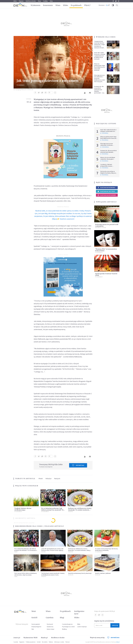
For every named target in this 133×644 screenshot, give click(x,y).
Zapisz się (115, 625)
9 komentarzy (104, 133)
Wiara (58, 5)
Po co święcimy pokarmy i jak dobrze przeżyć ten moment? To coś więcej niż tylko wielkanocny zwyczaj (26, 550)
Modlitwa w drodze (31, 1)
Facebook (113, 1)
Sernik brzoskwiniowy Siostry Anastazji (80, 573)
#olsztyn (49, 478)
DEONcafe (71, 575)
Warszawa (101, 5)
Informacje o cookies (59, 642)
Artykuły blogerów (36, 627)
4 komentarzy (104, 140)
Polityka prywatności (31, 642)
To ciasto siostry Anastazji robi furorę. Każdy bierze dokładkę (107, 550)
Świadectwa (50, 627)
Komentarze (48, 5)
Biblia (15, 1)
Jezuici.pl (17, 638)
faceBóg (45, 1)
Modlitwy (64, 629)
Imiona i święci (50, 629)
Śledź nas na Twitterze (106, 191)
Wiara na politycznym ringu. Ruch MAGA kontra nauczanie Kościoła (100, 67)
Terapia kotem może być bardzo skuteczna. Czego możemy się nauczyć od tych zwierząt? (100, 45)
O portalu (16, 642)
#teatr (41, 478)
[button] (113, 5)
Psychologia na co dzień (68, 627)
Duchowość (50, 624)
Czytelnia (50, 618)
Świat (34, 611)
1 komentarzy (104, 168)
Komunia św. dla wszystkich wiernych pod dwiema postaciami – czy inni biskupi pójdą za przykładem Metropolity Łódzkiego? (99, 93)
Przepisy (71, 512)
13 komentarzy (105, 147)
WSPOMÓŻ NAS (113, 638)
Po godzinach (76, 5)
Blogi (39, 1)
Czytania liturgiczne (67, 624)
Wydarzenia (35, 5)
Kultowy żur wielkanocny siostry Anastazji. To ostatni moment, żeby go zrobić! (80, 510)
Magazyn (21, 1)
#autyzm (57, 478)
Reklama (51, 642)
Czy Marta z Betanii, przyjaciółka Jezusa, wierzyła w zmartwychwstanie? (106, 167)
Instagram (119, 1)
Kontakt (39, 642)
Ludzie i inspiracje (82, 627)
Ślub (33, 629)
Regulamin (22, 642)
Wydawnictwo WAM (30, 638)
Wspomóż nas (78, 465)
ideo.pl (118, 642)
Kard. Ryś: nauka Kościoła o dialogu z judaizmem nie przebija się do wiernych (100, 56)
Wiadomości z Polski (100, 228)
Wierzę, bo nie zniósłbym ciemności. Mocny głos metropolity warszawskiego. (109, 159)
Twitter (116, 1)
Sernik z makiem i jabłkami (103, 573)
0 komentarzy (104, 154)
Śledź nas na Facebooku (106, 188)
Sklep (51, 1)
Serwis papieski (36, 624)
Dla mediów (45, 642)
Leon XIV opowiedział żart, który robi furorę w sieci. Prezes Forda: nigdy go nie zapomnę (53, 550)
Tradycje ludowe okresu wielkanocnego (23, 509)
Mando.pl (44, 638)
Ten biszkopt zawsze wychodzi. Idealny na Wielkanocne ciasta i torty (53, 574)
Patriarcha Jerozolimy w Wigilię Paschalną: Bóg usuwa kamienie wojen (109, 173)
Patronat (67, 642)
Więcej (87, 5)
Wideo (66, 5)
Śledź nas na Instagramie (107, 195)
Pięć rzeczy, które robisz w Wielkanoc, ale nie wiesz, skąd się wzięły (26, 574)
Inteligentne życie (79, 612)
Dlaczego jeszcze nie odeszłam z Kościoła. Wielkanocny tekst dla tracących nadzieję (100, 79)
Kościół (43, 552)
